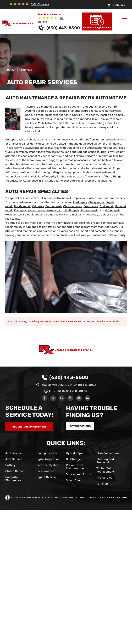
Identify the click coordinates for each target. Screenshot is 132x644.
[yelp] (53, 399)
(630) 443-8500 (69, 377)
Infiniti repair (71, 210)
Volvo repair (112, 210)
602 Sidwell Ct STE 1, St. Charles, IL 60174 (69, 385)
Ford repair (80, 202)
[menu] (124, 17)
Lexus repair (53, 210)
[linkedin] (87, 399)
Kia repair (20, 210)
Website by (113, 498)
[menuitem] (19, 453)
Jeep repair (91, 206)
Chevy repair (97, 202)
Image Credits (97, 498)
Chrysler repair (73, 206)
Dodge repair (54, 206)
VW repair (38, 206)
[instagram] (79, 399)
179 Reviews (40, 4)
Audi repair (107, 206)
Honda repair (22, 206)
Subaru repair (89, 210)
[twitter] (70, 399)
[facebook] (45, 399)
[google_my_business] (62, 399)
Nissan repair (36, 210)
